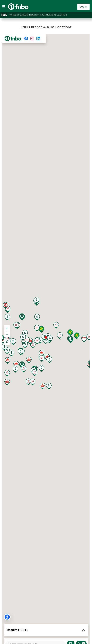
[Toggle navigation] (4, 7)
